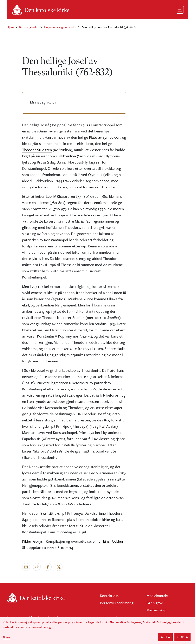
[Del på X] (59, 567)
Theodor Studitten (37, 150)
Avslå (165, 637)
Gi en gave (155, 603)
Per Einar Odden (110, 541)
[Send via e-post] (26, 567)
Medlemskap (156, 610)
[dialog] (97, 631)
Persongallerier (29, 27)
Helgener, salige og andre (60, 27)
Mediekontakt (157, 596)
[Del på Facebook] (48, 567)
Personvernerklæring (117, 603)
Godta (183, 637)
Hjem (10, 27)
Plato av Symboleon (105, 137)
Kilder (27, 541)
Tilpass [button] (6, 637)
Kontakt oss (109, 596)
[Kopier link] (37, 567)
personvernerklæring (38, 627)
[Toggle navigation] (180, 10)
